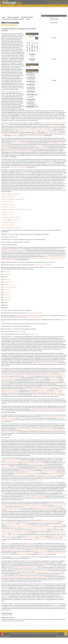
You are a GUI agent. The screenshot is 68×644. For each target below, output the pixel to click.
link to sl (54, 631)
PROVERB (49, 135)
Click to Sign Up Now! (60, 1)
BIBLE (16, 89)
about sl (49, 631)
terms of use (15, 631)
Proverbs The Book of (32, 105)
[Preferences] (66, 6)
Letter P (28, 19)
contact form (56, 634)
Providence (32, 61)
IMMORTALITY (32, 167)
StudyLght (9, 3)
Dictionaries (30, 72)
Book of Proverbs (31, 98)
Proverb (32, 56)
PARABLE (14, 157)
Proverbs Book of (31, 101)
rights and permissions (34, 631)
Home (4, 17)
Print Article (28, 67)
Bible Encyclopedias (13, 17)
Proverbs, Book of (31, 79)
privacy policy (23, 631)
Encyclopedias (30, 107)
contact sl (43, 631)
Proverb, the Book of (32, 76)
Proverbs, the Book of (32, 83)
